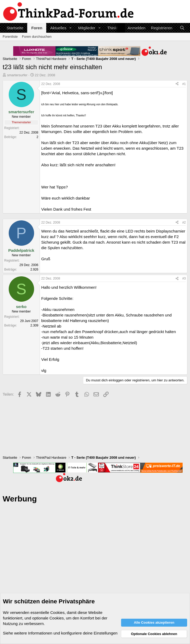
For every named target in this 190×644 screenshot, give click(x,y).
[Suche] (182, 28)
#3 (184, 278)
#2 (184, 222)
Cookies (57, 612)
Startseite (15, 28)
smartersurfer (17, 75)
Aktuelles (58, 28)
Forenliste (10, 37)
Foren (37, 28)
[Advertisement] (95, 565)
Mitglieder (87, 28)
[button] (71, 28)
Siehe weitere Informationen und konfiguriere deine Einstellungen (60, 633)
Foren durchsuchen (37, 37)
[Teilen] (177, 84)
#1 (184, 84)
